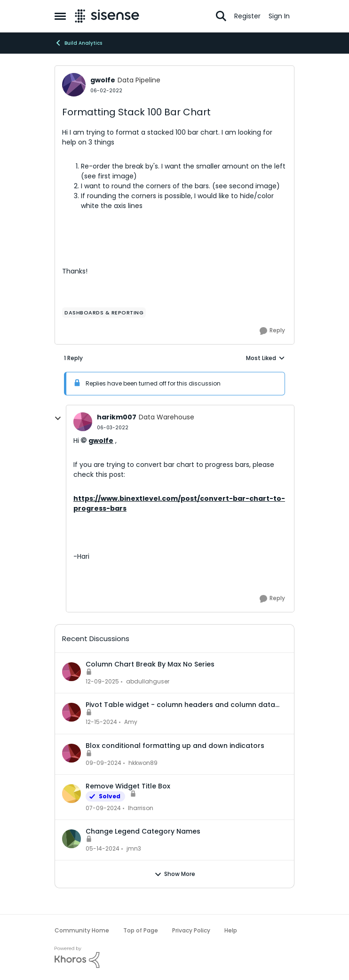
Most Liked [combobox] (266, 358)
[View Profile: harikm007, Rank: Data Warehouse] (83, 422)
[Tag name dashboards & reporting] (104, 313)
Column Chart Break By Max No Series (150, 664)
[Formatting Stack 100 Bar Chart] (113, 428)
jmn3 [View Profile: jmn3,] (134, 848)
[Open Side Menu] (60, 16)
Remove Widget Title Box (128, 786)
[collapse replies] (58, 418)
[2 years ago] (103, 808)
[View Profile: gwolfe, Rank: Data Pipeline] (74, 85)
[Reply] (272, 331)
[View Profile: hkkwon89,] (71, 753)
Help (231, 930)
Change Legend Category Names (143, 831)
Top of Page (141, 930)
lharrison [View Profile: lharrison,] (141, 808)
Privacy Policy (191, 930)
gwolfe (101, 441)
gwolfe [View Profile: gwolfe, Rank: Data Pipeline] (103, 80)
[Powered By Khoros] (174, 957)
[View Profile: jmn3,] (71, 839)
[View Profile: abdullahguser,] (71, 672)
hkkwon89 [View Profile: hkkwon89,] (143, 763)
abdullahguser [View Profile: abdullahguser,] (148, 681)
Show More (175, 874)
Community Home (82, 930)
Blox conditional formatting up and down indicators (175, 746)
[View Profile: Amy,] (71, 712)
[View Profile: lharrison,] (71, 794)
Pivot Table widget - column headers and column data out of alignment (180, 705)
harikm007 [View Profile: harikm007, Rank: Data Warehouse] (117, 417)
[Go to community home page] (107, 16)
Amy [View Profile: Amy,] (131, 722)
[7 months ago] (102, 682)
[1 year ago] (101, 723)
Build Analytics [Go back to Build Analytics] (78, 43)
